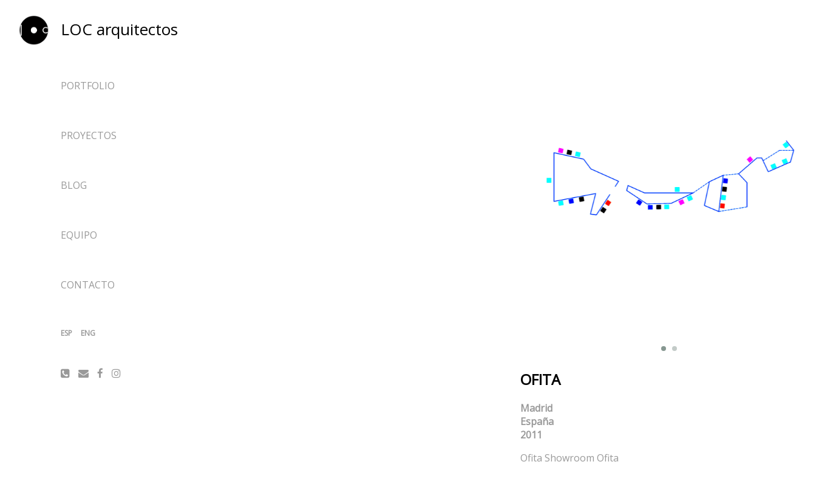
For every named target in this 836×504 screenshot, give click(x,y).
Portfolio (88, 86)
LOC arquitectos (119, 29)
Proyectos (89, 135)
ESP (66, 333)
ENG (88, 333)
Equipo (79, 235)
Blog (74, 185)
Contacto (88, 285)
